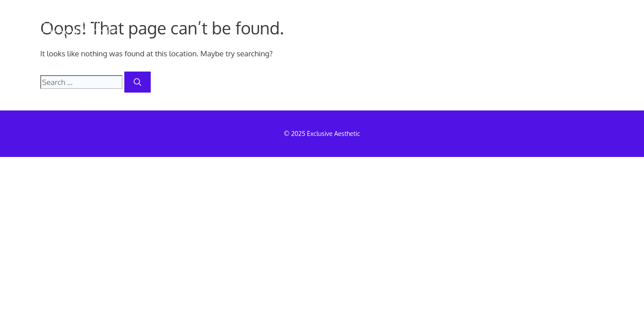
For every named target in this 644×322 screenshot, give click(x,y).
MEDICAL (405, 29)
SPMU (464, 29)
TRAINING (524, 29)
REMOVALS (336, 29)
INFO (583, 29)
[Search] (138, 82)
